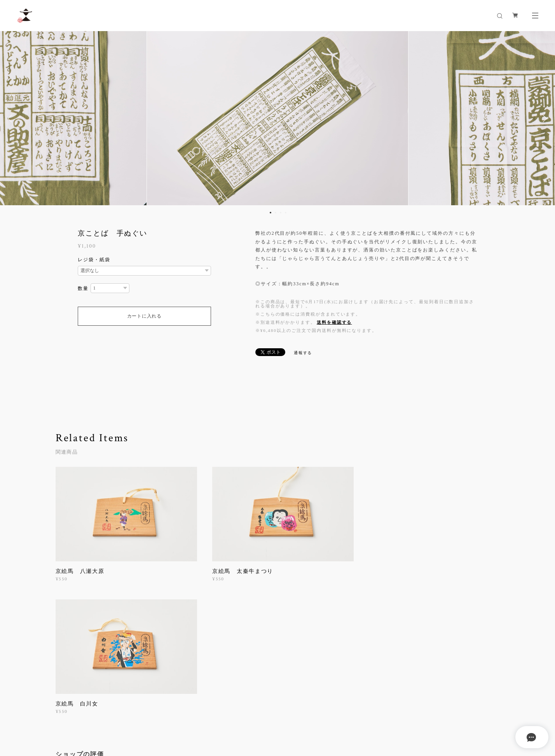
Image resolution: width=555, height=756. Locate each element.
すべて (80, 636)
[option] (278, 119)
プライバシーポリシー (85, 710)
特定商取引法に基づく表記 (144, 710)
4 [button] (286, 213)
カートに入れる (144, 316)
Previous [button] (12, 119)
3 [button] (281, 213)
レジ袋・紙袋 (94, 260)
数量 (83, 288)
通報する (303, 353)
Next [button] (543, 119)
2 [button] (276, 213)
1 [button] (271, 213)
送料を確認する (334, 322)
